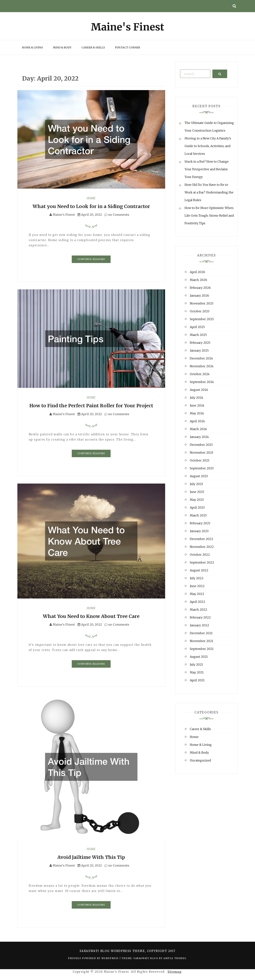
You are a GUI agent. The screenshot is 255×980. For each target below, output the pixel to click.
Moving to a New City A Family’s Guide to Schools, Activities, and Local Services (208, 146)
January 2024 (199, 437)
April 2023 (197, 507)
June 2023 (197, 492)
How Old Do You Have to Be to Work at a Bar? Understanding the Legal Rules (209, 192)
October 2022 (200, 555)
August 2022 (199, 570)
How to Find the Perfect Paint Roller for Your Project (91, 406)
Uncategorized (200, 760)
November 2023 (201, 453)
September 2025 (202, 319)
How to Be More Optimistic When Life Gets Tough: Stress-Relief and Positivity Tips (209, 216)
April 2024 (197, 421)
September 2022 (202, 562)
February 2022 (200, 617)
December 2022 (201, 539)
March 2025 (198, 335)
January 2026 (199, 296)
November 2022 (202, 547)
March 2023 (198, 515)
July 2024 (197, 398)
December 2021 (201, 633)
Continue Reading (91, 259)
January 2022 (199, 625)
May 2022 (197, 594)
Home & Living (32, 47)
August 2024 (199, 390)
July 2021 (196, 664)
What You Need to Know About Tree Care (91, 616)
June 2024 (197, 405)
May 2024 (197, 413)
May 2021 (197, 672)
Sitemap (174, 972)
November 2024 (202, 366)
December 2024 (201, 358)
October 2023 (200, 460)
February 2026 (200, 288)
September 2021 (202, 649)
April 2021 (197, 680)
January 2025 (199, 350)
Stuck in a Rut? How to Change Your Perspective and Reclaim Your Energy (207, 169)
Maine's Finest (64, 215)
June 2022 (197, 586)
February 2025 (200, 343)
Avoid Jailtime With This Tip (91, 857)
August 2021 (199, 657)
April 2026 (197, 272)
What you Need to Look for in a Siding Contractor (91, 206)
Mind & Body (62, 47)
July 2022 (197, 578)
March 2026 (198, 280)
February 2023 (200, 523)
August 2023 (199, 476)
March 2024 (198, 429)
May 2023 (197, 500)
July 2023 (196, 484)
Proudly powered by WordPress (94, 958)
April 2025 (197, 327)
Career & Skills (93, 47)
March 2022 (198, 610)
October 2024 (200, 374)
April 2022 (197, 602)
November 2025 (202, 303)
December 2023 (201, 445)
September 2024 (202, 382)
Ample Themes (175, 958)
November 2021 (201, 641)
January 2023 (199, 531)
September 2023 (202, 468)
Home (91, 198)
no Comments (117, 215)
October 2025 (200, 311)
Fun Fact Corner (127, 47)
